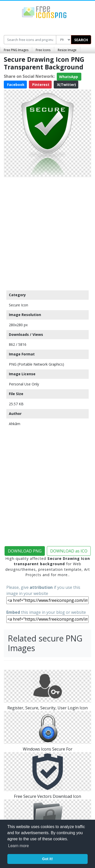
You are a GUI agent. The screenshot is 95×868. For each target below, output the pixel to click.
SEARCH (81, 40)
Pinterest (40, 85)
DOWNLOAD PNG (25, 551)
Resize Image (67, 50)
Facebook (15, 85)
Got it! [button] (47, 859)
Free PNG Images (16, 50)
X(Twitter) (66, 85)
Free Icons (43, 50)
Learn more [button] (18, 846)
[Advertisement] (48, 233)
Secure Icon (18, 305)
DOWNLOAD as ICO (69, 551)
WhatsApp (69, 77)
